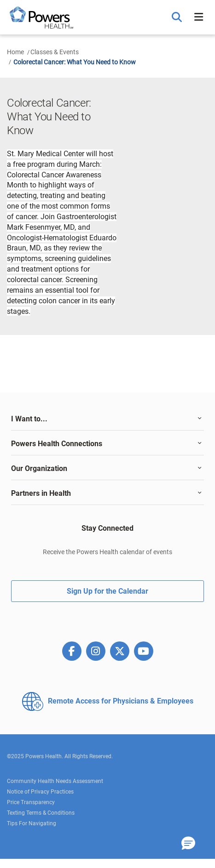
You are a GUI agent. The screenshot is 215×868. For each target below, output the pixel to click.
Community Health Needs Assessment (55, 781)
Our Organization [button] (39, 468)
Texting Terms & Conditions (41, 813)
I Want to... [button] (29, 419)
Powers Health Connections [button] (57, 444)
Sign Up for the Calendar (107, 591)
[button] (178, 17)
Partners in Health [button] (41, 493)
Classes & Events (55, 52)
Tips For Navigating (32, 823)
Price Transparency (31, 802)
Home (15, 52)
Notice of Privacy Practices (40, 792)
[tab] (107, 419)
